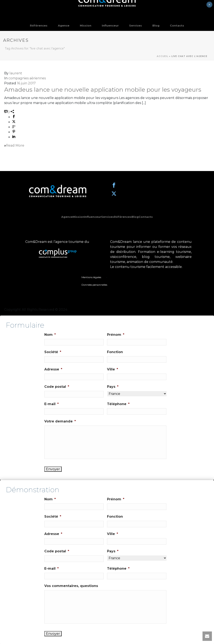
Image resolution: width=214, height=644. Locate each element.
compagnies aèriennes (27, 78)
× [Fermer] (209, 5)
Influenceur (110, 25)
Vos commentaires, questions (71, 586)
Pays (113, 387)
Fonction (115, 352)
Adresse (53, 369)
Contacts (177, 25)
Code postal (57, 387)
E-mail (52, 404)
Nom (50, 335)
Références (39, 25)
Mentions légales (91, 277)
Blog (156, 25)
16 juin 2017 (26, 83)
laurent (16, 73)
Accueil (162, 56)
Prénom (116, 335)
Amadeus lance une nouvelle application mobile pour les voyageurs (103, 90)
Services (136, 25)
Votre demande (60, 421)
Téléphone (118, 404)
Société (53, 352)
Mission (86, 25)
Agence (64, 25)
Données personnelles (94, 285)
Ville (113, 369)
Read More (14, 145)
